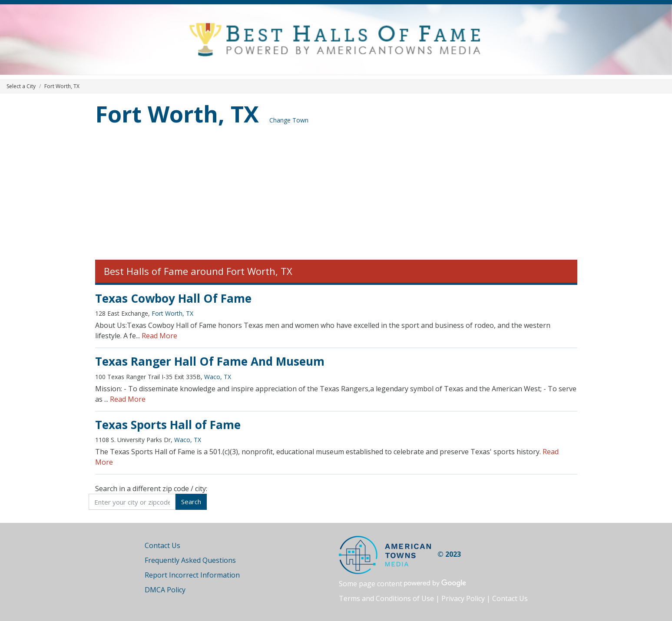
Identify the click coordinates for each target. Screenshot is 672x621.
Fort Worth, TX (177, 114)
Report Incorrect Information (192, 575)
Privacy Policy (463, 598)
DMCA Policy (165, 590)
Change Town (289, 120)
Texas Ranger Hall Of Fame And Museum (210, 361)
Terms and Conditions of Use (386, 598)
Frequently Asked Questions (190, 560)
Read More (159, 336)
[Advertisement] (336, 195)
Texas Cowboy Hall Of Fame (173, 298)
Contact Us (162, 545)
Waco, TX (218, 377)
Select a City (21, 86)
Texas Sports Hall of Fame (168, 425)
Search (191, 502)
